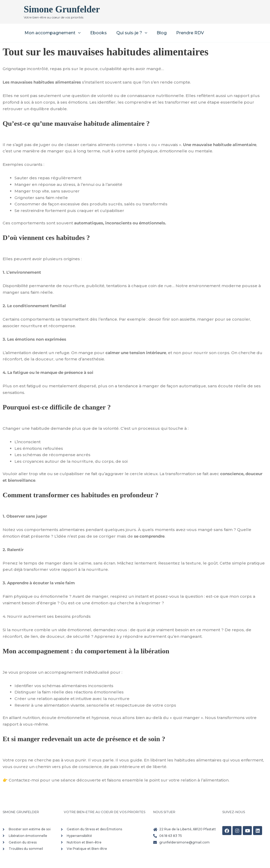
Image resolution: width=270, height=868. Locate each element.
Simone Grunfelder (62, 9)
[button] (78, 33)
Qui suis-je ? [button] (129, 33)
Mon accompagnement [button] (52, 33)
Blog (158, 33)
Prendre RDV (185, 33)
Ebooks (97, 33)
